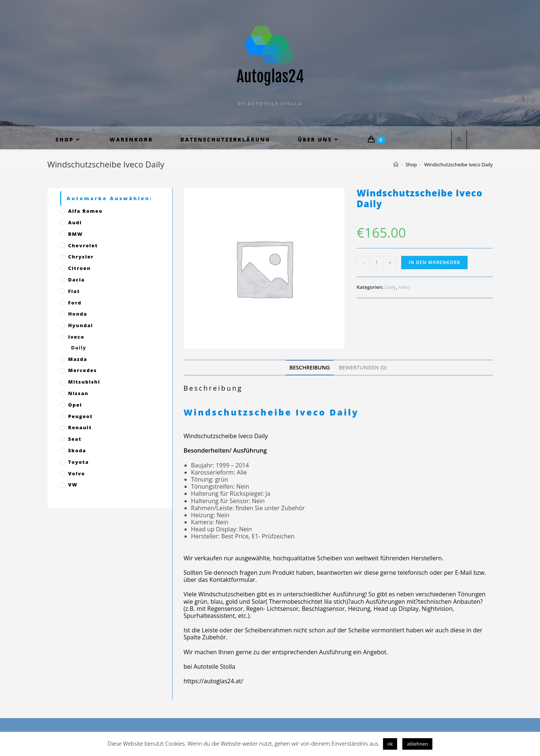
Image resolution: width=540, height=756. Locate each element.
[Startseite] (396, 164)
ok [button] (390, 744)
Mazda (78, 359)
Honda (78, 314)
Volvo (77, 473)
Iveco (404, 287)
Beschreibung (310, 367)
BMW (76, 234)
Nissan (78, 393)
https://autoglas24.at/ (214, 681)
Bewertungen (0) (363, 367)
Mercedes (83, 370)
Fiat (74, 291)
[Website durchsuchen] (459, 140)
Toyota (79, 462)
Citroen (80, 268)
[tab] (310, 367)
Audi (75, 222)
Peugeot (81, 416)
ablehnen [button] (417, 744)
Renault (80, 427)
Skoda (77, 450)
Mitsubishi (84, 382)
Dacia (77, 280)
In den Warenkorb (434, 262)
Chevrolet (83, 245)
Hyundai (81, 325)
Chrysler (81, 257)
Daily (390, 287)
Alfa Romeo (86, 211)
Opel (75, 405)
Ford (75, 303)
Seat (75, 439)
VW (73, 485)
